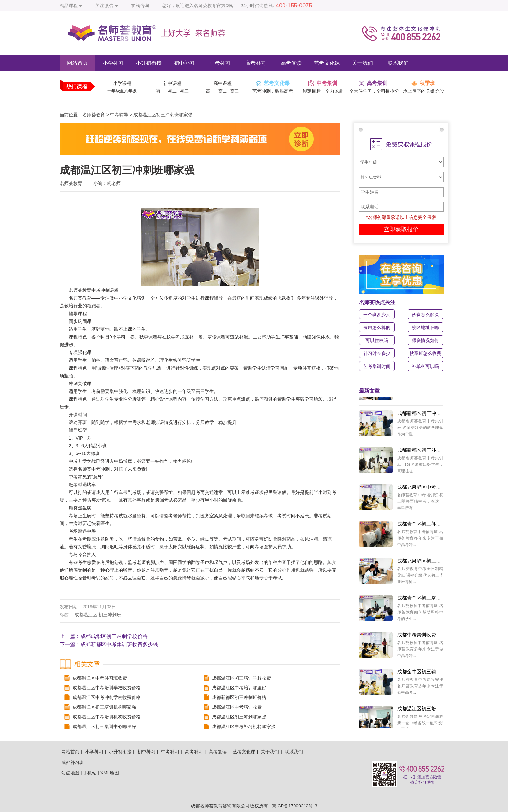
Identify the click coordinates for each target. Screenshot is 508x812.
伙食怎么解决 (425, 315)
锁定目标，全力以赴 (323, 91)
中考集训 (327, 83)
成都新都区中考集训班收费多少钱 (119, 644)
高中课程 (223, 83)
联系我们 (398, 63)
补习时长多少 (377, 353)
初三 (184, 91)
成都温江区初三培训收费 (424, 710)
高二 (223, 91)
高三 (235, 91)
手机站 (90, 773)
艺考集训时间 (377, 366)
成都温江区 (86, 615)
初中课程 (172, 83)
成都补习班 (73, 762)
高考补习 (256, 63)
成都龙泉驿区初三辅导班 (424, 562)
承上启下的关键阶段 (423, 91)
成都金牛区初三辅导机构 (424, 673)
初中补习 (184, 63)
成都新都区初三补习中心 (424, 452)
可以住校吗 (377, 340)
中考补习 (220, 63)
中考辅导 (119, 115)
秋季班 (427, 83)
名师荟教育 (94, 115)
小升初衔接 (149, 63)
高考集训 (377, 83)
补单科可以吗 (425, 366)
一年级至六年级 (122, 91)
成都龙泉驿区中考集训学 (424, 489)
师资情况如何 (425, 340)
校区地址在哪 (425, 327)
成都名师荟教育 (207, 806)
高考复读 (291, 63)
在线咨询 (140, 6)
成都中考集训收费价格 (421, 636)
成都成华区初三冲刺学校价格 (114, 636)
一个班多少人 (377, 315)
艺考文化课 (327, 63)
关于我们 (363, 63)
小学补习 (113, 63)
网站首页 (77, 63)
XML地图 (110, 773)
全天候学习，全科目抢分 (374, 91)
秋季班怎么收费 (425, 353)
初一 (160, 91)
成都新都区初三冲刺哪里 (424, 415)
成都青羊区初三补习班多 (424, 526)
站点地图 (70, 773)
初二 (172, 91)
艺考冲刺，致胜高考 (273, 91)
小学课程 (122, 83)
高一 (210, 91)
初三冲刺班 (110, 615)
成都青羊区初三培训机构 (424, 599)
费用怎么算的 (377, 327)
